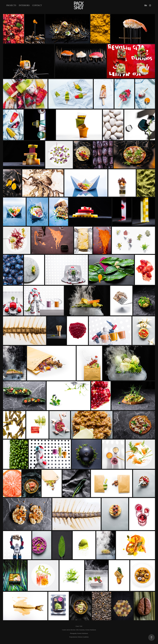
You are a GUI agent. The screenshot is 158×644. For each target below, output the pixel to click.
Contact (37, 5)
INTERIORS (24, 5)
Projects (11, 5)
